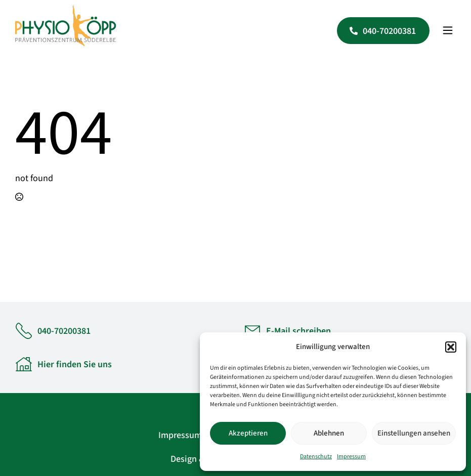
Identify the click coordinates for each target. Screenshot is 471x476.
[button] (451, 347)
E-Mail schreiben (298, 331)
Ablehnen (329, 433)
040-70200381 (64, 331)
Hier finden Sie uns (75, 364)
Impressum (351, 457)
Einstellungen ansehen (414, 433)
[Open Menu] (448, 30)
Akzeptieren (248, 433)
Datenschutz (316, 457)
